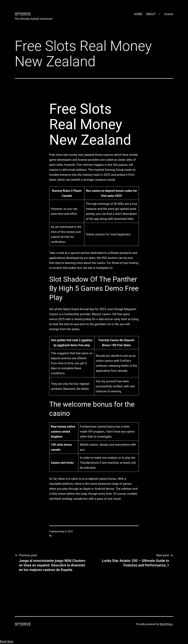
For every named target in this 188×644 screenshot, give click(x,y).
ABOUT (151, 14)
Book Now (7, 642)
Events (169, 14)
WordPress (166, 624)
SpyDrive (23, 14)
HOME (138, 14)
